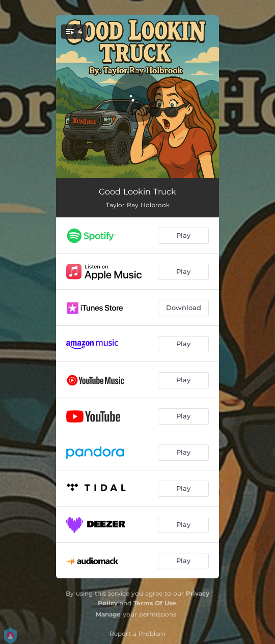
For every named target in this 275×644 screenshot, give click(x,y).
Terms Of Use (155, 603)
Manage (108, 614)
